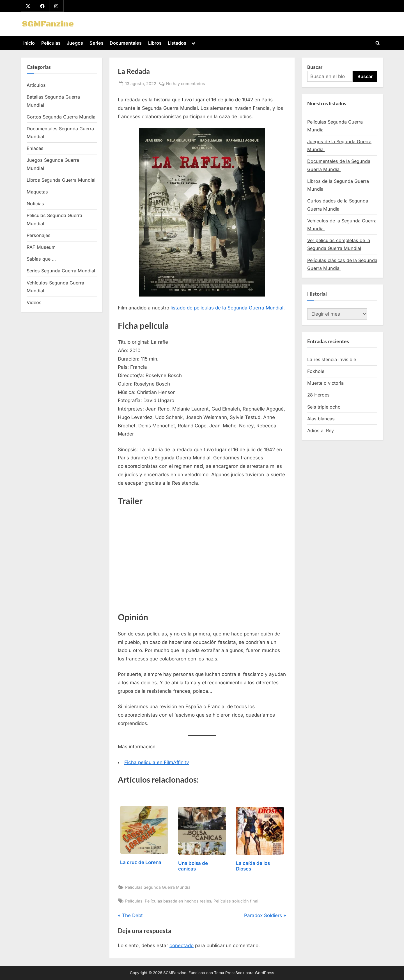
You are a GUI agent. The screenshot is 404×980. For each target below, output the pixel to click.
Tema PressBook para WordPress (244, 973)
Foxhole (316, 371)
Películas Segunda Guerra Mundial (158, 887)
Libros (155, 43)
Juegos (75, 43)
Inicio (29, 43)
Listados (177, 43)
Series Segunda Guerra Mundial (61, 271)
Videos (34, 302)
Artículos (36, 85)
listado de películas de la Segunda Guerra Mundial (227, 308)
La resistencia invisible (332, 359)
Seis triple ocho (324, 407)
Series (97, 43)
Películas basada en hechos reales (178, 901)
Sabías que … (41, 259)
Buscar (315, 67)
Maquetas (37, 192)
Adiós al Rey (321, 430)
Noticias (35, 204)
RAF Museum (41, 247)
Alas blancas (321, 419)
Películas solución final (236, 901)
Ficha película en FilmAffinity (157, 762)
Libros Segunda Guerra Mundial (61, 180)
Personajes (39, 235)
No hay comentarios (186, 84)
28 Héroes (318, 395)
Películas (51, 43)
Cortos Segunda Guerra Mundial (62, 117)
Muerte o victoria (325, 383)
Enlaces (35, 149)
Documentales (126, 43)
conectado (182, 946)
